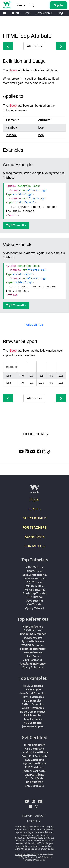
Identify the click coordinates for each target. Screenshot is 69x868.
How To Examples (33, 697)
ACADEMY (33, 821)
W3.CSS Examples (33, 708)
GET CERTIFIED (34, 518)
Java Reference (33, 660)
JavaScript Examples (33, 693)
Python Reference (33, 641)
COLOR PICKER (34, 434)
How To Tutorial (34, 578)
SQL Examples (33, 700)
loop (41, 128)
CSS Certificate (34, 748)
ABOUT (40, 816)
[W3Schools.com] (34, 490)
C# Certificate (34, 782)
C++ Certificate (34, 778)
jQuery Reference (33, 667)
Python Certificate (35, 763)
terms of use (21, 849)
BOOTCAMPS (35, 537)
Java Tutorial (34, 600)
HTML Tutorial (34, 567)
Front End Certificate (35, 756)
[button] (32, 5)
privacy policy (47, 849)
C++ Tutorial (35, 604)
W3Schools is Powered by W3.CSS (38, 859)
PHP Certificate (34, 767)
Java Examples (33, 719)
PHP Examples (33, 715)
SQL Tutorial (34, 582)
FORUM (27, 816)
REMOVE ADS (34, 325)
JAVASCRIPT (44, 13)
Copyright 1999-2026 (26, 854)
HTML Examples (33, 686)
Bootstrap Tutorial (34, 593)
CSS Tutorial (35, 571)
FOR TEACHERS (34, 527)
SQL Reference (33, 637)
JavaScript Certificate (34, 752)
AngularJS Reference (33, 663)
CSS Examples (33, 689)
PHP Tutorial (35, 597)
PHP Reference (33, 652)
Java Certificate (35, 774)
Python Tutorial (34, 586)
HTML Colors (33, 656)
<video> (11, 135)
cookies (32, 849)
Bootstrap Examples (33, 711)
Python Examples (33, 704)
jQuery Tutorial (34, 608)
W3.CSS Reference (33, 645)
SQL (61, 13)
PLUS (34, 500)
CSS (28, 13)
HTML (16, 13)
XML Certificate (34, 785)
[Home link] (7, 5)
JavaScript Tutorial (35, 575)
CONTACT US (34, 546)
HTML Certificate (35, 745)
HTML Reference (33, 626)
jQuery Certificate (35, 771)
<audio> (11, 128)
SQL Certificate (35, 760)
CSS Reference (33, 630)
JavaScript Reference (33, 634)
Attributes (34, 46)
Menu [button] (21, 5)
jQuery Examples (33, 726)
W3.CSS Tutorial (34, 589)
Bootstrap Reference (33, 649)
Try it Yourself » (16, 225)
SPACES (34, 509)
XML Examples (33, 723)
